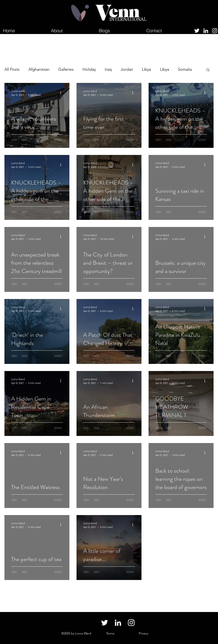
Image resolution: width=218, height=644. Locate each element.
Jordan (127, 69)
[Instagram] (215, 31)
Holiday (89, 69)
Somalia (185, 69)
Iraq (108, 69)
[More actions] (62, 93)
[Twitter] (197, 31)
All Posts (12, 69)
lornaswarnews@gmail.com (27, 633)
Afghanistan (39, 69)
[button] (208, 70)
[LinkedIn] (206, 31)
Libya (146, 69)
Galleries (66, 69)
